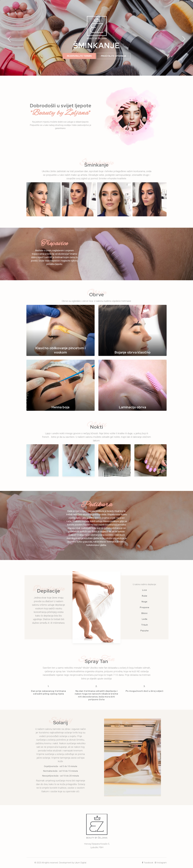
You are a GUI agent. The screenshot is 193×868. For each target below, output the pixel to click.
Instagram (161, 863)
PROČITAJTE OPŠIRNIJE (113, 56)
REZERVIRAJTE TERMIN (79, 56)
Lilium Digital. (81, 863)
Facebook (148, 863)
